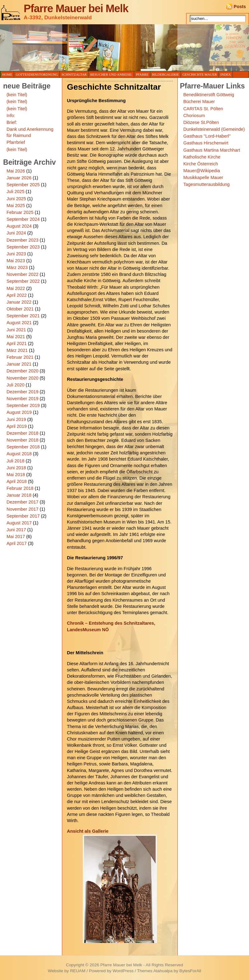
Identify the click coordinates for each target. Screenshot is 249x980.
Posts (240, 7)
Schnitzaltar (74, 74)
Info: (11, 116)
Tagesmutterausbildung (207, 184)
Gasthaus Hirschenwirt (206, 143)
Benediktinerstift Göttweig (209, 95)
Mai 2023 (16, 261)
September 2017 (23, 516)
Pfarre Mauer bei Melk (76, 8)
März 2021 (17, 350)
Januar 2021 (19, 364)
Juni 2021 (16, 330)
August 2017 (19, 523)
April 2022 (17, 295)
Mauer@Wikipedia (202, 171)
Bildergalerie (165, 74)
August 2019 (19, 412)
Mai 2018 (16, 475)
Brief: (12, 122)
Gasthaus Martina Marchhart (212, 150)
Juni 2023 (16, 254)
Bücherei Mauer (199, 102)
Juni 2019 (16, 419)
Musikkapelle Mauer (203, 178)
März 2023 (17, 267)
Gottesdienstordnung (37, 74)
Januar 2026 (19, 178)
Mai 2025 (16, 206)
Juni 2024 (16, 233)
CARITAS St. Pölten (203, 109)
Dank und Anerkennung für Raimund (30, 132)
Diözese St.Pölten (201, 122)
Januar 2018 (19, 495)
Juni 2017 (16, 530)
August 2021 (19, 323)
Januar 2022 (19, 302)
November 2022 (22, 274)
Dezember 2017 (22, 502)
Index (226, 74)
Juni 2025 (16, 199)
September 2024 (23, 219)
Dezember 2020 (22, 371)
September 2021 (23, 316)
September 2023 (23, 247)
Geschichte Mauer (200, 74)
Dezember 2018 (22, 433)
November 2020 (22, 378)
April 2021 (17, 343)
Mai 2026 (16, 171)
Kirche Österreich (201, 164)
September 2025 (23, 185)
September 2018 (23, 447)
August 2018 (19, 454)
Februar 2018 (20, 488)
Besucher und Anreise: (111, 74)
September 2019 (23, 405)
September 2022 (23, 281)
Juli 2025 (16, 192)
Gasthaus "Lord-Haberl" (207, 136)
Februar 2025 (20, 212)
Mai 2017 (16, 537)
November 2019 (22, 399)
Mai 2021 (16, 337)
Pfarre (142, 74)
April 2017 (17, 543)
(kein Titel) (17, 95)
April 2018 (17, 481)
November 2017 (22, 509)
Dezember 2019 (22, 392)
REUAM (78, 971)
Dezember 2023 (22, 240)
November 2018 (22, 440)
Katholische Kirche (202, 157)
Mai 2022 (16, 288)
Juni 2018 (16, 468)
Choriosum (194, 116)
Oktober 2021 (20, 309)
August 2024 (19, 226)
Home (7, 74)
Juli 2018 (16, 461)
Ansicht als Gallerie (88, 831)
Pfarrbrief (16, 142)
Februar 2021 (20, 357)
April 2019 (17, 426)
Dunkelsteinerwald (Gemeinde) (214, 129)
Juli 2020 (16, 385)
